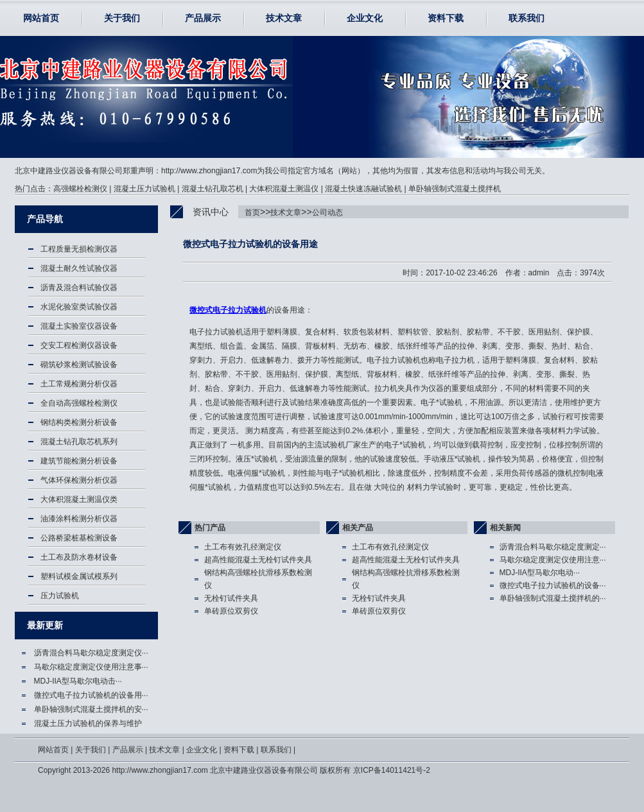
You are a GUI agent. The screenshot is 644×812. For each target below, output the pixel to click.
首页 (252, 212)
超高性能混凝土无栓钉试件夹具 (258, 560)
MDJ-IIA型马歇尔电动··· (540, 573)
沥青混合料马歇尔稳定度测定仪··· (91, 653)
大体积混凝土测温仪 (284, 189)
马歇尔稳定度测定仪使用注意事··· (91, 667)
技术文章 (284, 18)
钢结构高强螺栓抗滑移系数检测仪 (258, 579)
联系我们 (527, 18)
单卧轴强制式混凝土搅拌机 (455, 189)
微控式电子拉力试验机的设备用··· (91, 695)
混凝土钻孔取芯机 (213, 189)
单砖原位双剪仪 (231, 611)
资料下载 (446, 18)
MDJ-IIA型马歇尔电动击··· (78, 681)
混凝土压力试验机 (144, 189)
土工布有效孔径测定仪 (243, 547)
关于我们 (122, 18)
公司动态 (327, 212)
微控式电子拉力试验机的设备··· (553, 585)
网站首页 (41, 18)
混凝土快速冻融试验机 (363, 189)
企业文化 (365, 18)
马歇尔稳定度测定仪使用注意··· (553, 560)
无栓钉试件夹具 (231, 598)
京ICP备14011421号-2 (392, 770)
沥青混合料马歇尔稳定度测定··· (553, 547)
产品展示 (203, 18)
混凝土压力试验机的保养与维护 (88, 723)
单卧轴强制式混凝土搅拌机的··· (553, 598)
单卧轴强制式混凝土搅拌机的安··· (91, 709)
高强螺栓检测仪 (80, 189)
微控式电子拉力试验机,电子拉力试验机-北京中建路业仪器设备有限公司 (88, 97)
